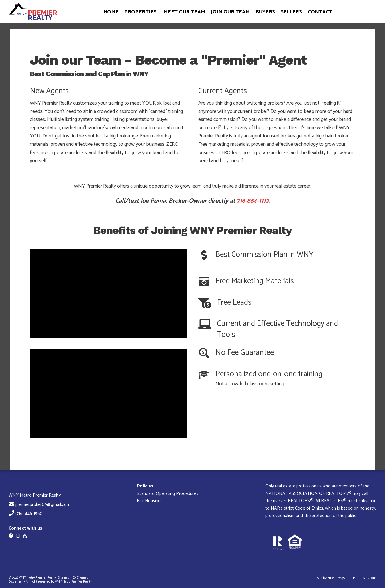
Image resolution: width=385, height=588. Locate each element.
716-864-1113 (253, 201)
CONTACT (320, 12)
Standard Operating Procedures (168, 494)
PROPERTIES (140, 12)
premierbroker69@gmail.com (43, 505)
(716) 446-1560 (29, 514)
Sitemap (64, 578)
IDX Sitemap (80, 578)
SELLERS (291, 12)
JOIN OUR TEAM (230, 12)
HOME (111, 12)
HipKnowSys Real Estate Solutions (352, 578)
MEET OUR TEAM (184, 12)
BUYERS (265, 12)
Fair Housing (149, 501)
